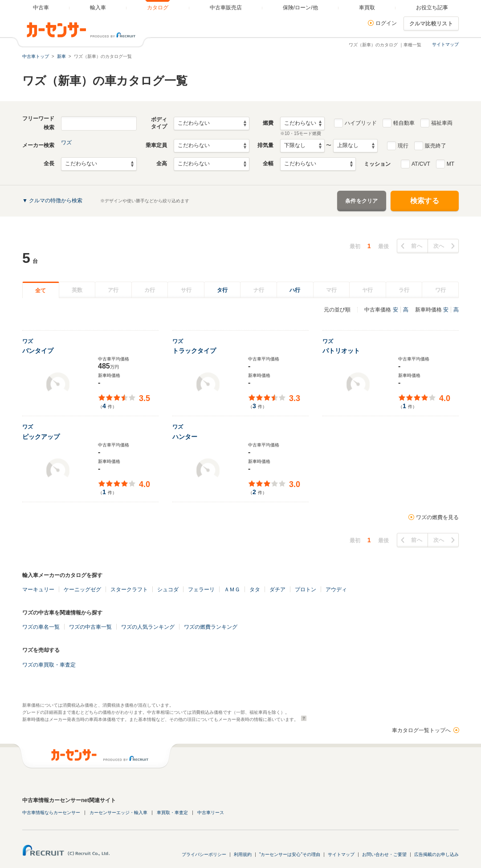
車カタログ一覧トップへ (421, 730)
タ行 (222, 290)
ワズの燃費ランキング (211, 627)
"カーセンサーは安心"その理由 (290, 854)
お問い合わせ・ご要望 (384, 854)
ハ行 (295, 290)
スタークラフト (129, 590)
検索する (425, 201)
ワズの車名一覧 (41, 627)
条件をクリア (362, 201)
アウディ (336, 590)
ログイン (386, 23)
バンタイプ (38, 351)
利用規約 (243, 854)
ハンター (185, 437)
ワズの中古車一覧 (90, 627)
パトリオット (341, 351)
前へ (417, 246)
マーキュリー (38, 590)
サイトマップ (445, 44)
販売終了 (436, 146)
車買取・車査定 (172, 813)
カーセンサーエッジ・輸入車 (118, 813)
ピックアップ (41, 437)
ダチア (277, 590)
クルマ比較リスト (431, 24)
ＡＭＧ (232, 590)
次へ (439, 246)
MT (450, 164)
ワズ (66, 143)
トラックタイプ (194, 351)
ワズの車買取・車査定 (49, 665)
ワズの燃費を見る (437, 517)
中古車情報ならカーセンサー (51, 813)
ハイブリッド (361, 123)
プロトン (306, 590)
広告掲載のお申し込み (436, 854)
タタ (255, 590)
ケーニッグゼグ (82, 590)
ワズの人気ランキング (148, 627)
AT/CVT (421, 164)
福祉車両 (442, 123)
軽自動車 (404, 123)
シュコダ (168, 590)
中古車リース (211, 813)
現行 (403, 146)
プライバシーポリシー (204, 854)
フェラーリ (201, 590)
